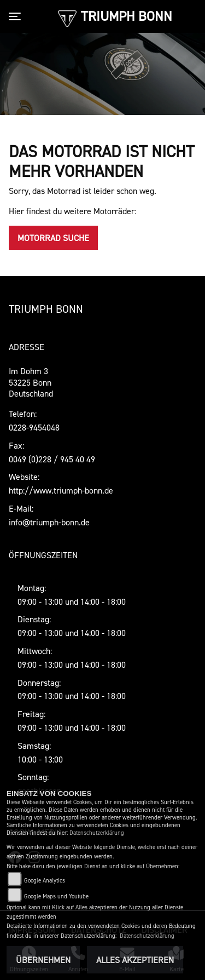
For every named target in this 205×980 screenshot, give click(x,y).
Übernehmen (43, 960)
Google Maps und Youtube (56, 896)
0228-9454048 (34, 427)
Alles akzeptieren (135, 960)
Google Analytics (45, 881)
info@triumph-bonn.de (49, 522)
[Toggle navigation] (17, 16)
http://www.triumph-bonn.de (61, 490)
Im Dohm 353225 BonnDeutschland (31, 382)
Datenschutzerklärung (97, 833)
